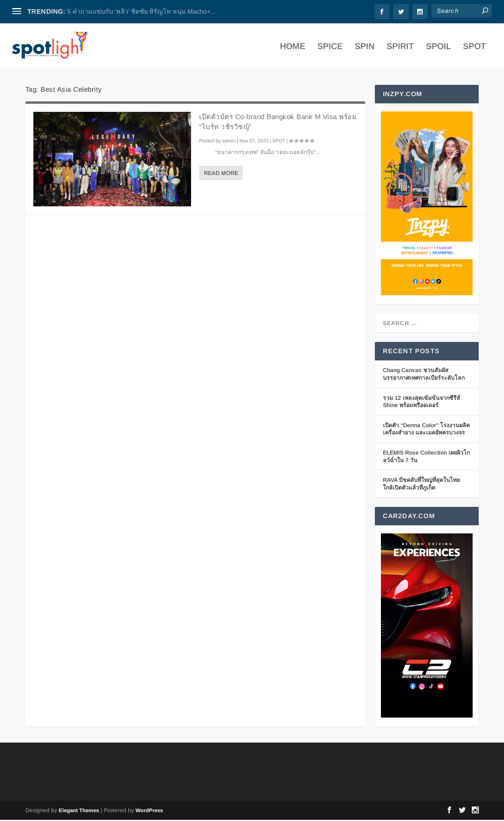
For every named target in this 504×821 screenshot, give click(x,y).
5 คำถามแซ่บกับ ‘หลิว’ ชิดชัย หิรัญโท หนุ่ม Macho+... (141, 11)
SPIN (365, 48)
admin (229, 142)
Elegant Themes (79, 812)
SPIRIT (400, 48)
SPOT (474, 48)
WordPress (149, 812)
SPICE (330, 48)
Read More (221, 174)
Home (293, 48)
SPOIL (438, 48)
